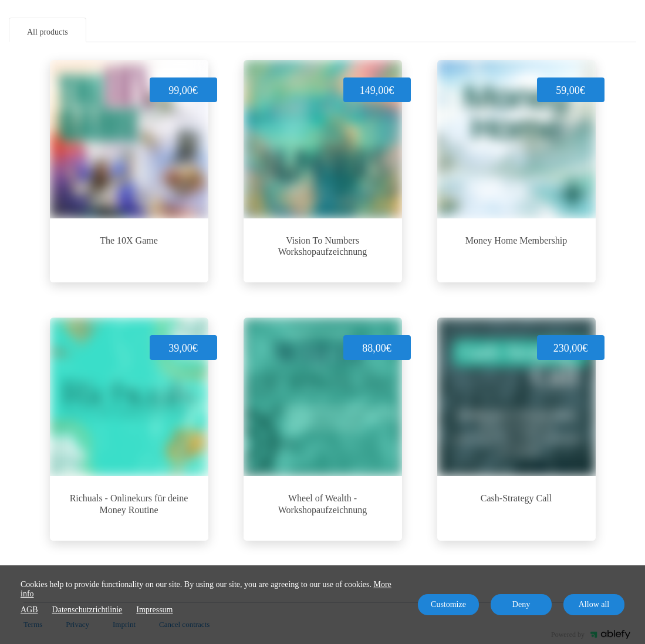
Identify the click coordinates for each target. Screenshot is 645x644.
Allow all (594, 604)
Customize (448, 604)
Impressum (154, 610)
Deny (521, 604)
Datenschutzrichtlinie (87, 610)
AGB (29, 610)
